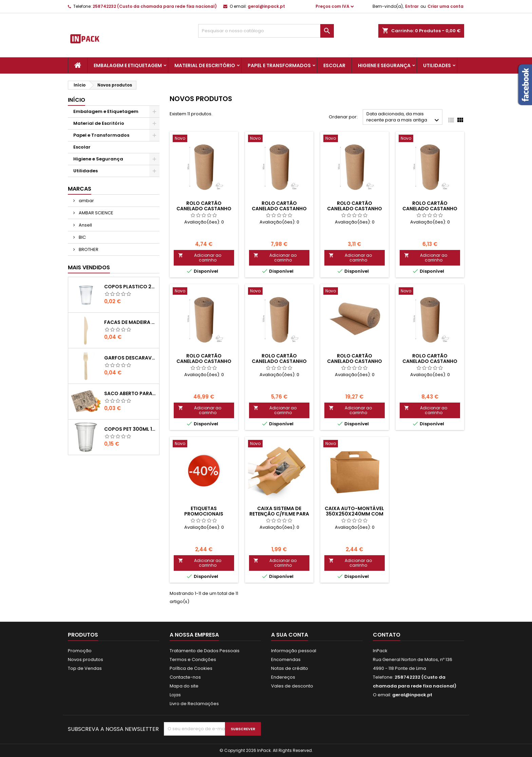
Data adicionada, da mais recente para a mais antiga (404, 118)
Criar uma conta (445, 6)
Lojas (175, 695)
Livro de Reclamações (194, 704)
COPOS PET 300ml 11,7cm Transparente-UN (130, 429)
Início (77, 100)
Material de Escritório (205, 65)
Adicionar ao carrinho (200, 258)
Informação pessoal (294, 651)
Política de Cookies (191, 668)
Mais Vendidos (89, 267)
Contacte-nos (185, 677)
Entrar (412, 6)
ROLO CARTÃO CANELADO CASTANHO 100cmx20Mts (355, 361)
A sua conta (290, 635)
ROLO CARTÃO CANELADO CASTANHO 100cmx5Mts (279, 361)
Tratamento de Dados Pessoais (205, 651)
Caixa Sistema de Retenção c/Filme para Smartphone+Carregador (283, 514)
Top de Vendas (85, 668)
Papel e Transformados (279, 65)
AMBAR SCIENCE (96, 213)
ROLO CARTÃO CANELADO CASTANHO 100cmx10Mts (430, 361)
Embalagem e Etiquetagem (128, 65)
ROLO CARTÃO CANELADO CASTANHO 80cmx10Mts (279, 209)
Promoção (80, 651)
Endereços (283, 677)
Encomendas (286, 659)
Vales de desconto (292, 686)
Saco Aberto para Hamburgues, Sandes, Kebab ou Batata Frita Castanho (130, 393)
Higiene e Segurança (384, 65)
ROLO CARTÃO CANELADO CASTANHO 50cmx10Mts (430, 209)
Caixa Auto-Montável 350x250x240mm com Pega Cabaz (354, 514)
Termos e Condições (193, 659)
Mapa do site (184, 686)
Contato (387, 635)
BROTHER (88, 249)
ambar (86, 201)
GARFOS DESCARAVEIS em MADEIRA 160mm (130, 358)
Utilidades (437, 65)
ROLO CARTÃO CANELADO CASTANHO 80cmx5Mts (204, 209)
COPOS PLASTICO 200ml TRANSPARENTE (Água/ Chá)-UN (130, 287)
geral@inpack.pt (266, 6)
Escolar (334, 65)
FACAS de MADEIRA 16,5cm (130, 322)
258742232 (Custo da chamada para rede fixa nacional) (155, 6)
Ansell (85, 225)
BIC (82, 237)
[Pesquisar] (266, 31)
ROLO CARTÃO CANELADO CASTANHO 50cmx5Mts (355, 209)
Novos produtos (85, 659)
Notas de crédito (290, 668)
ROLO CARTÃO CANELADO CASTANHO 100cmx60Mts (204, 361)
